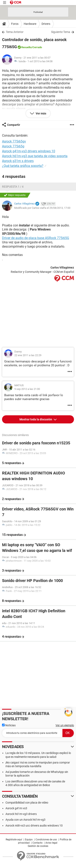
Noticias (9, 725)
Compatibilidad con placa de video (27, 803)
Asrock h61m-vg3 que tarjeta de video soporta (35, 156)
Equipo (29, 840)
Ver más (41, 113)
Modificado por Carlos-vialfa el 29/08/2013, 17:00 (42, 208)
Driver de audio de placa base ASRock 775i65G (36, 238)
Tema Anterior (15, 32)
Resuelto (26, 47)
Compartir (14, 125)
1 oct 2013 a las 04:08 (40, 61)
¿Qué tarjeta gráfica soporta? (23, 166)
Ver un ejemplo (65, 725)
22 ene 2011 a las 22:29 (28, 355)
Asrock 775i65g (13, 146)
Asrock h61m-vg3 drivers (21, 814)
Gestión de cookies (38, 846)
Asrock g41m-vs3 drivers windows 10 (29, 151)
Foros (15, 24)
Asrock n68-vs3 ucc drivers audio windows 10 (34, 826)
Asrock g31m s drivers (18, 161)
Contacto (37, 843)
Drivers (46, 24)
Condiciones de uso (46, 840)
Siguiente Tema (61, 32)
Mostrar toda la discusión (36, 419)
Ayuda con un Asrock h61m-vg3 (25, 820)
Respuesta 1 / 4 (13, 187)
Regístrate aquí (14, 840)
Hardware (30, 24)
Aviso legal (51, 843)
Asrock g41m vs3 (16, 808)
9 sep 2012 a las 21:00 (27, 389)
